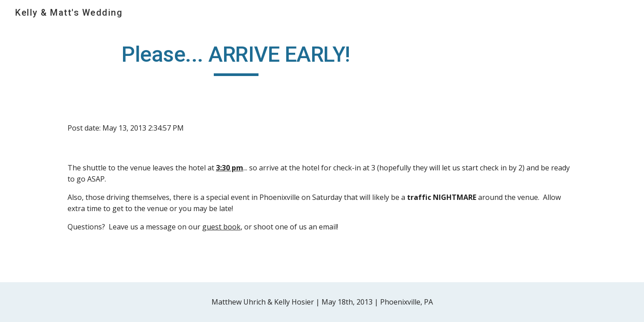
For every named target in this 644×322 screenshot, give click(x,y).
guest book (221, 227)
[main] (236, 59)
